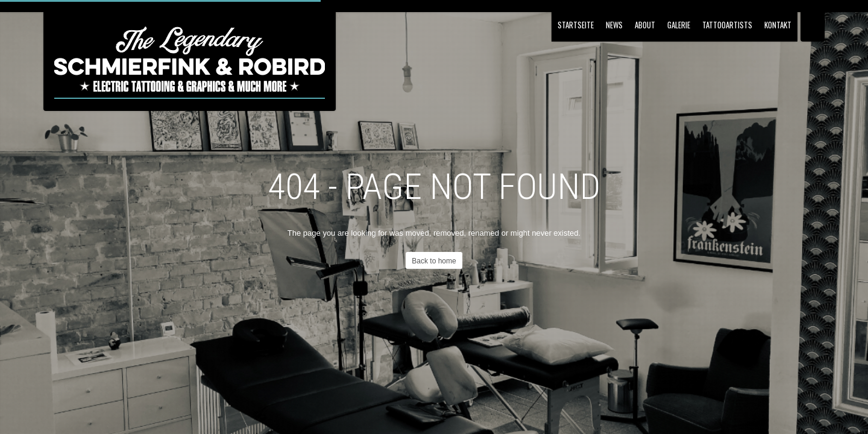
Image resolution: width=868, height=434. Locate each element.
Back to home (434, 261)
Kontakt (778, 25)
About (645, 25)
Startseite (576, 25)
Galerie (679, 25)
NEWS (614, 25)
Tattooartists (727, 25)
